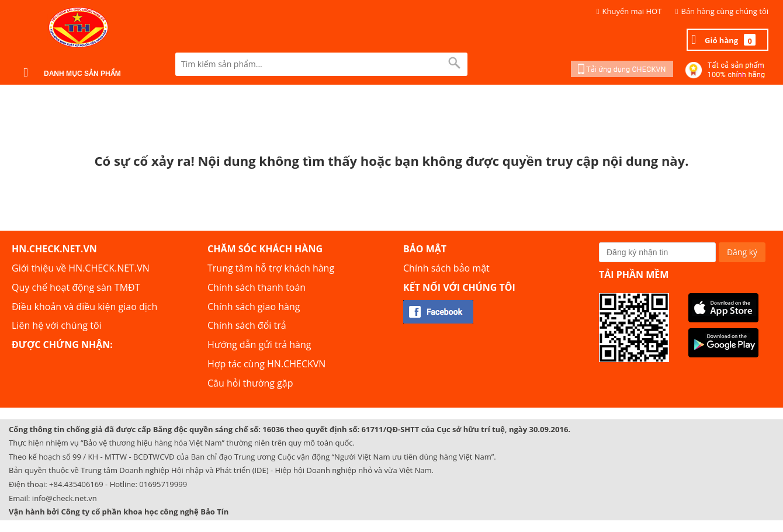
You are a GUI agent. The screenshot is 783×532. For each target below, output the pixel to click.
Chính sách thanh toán (257, 287)
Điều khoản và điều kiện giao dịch (84, 307)
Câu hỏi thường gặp (250, 383)
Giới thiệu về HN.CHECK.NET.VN (81, 268)
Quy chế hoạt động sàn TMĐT (76, 287)
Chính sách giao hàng (254, 307)
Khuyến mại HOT (632, 11)
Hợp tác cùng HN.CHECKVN (266, 364)
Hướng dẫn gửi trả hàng (259, 345)
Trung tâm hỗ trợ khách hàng (271, 268)
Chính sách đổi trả (247, 325)
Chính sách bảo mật (446, 268)
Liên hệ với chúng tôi (57, 325)
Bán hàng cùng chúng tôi (725, 11)
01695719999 (163, 484)
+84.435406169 (76, 484)
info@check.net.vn (65, 498)
